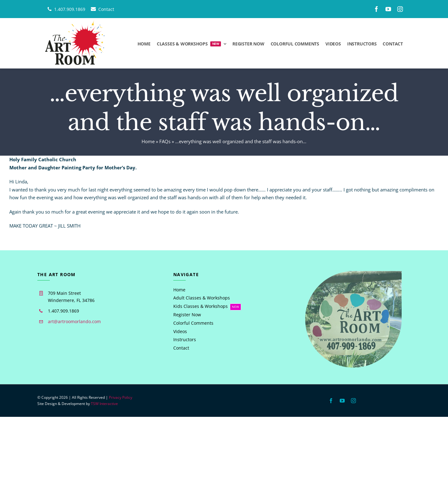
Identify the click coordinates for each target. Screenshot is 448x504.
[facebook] (376, 9)
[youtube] (388, 9)
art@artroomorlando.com (74, 321)
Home (148, 141)
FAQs (165, 141)
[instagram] (400, 9)
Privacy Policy (121, 397)
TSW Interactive (104, 404)
